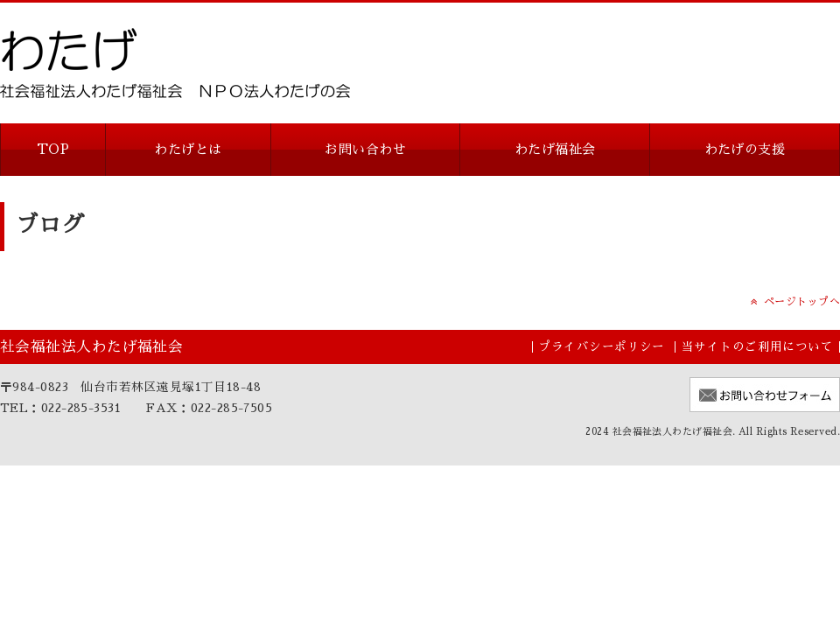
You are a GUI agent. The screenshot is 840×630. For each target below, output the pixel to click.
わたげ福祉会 (555, 149)
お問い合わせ (365, 149)
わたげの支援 (745, 149)
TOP (53, 149)
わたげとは (188, 149)
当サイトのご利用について (757, 347)
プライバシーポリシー (602, 347)
